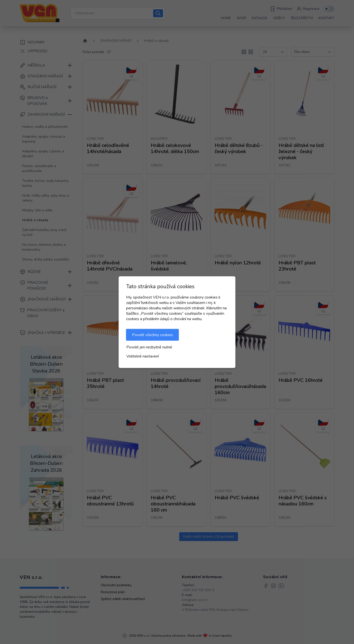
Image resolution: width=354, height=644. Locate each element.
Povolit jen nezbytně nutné (149, 347)
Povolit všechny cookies (153, 335)
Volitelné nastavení (143, 356)
